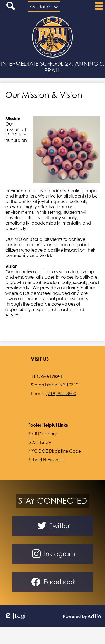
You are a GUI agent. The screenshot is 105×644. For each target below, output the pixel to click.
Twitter (53, 526)
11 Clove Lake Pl (48, 376)
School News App (46, 460)
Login (16, 616)
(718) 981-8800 (61, 393)
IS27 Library (40, 442)
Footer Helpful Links (48, 425)
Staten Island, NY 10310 (55, 385)
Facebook (53, 582)
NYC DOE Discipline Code (55, 451)
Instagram (52, 554)
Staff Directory (43, 434)
